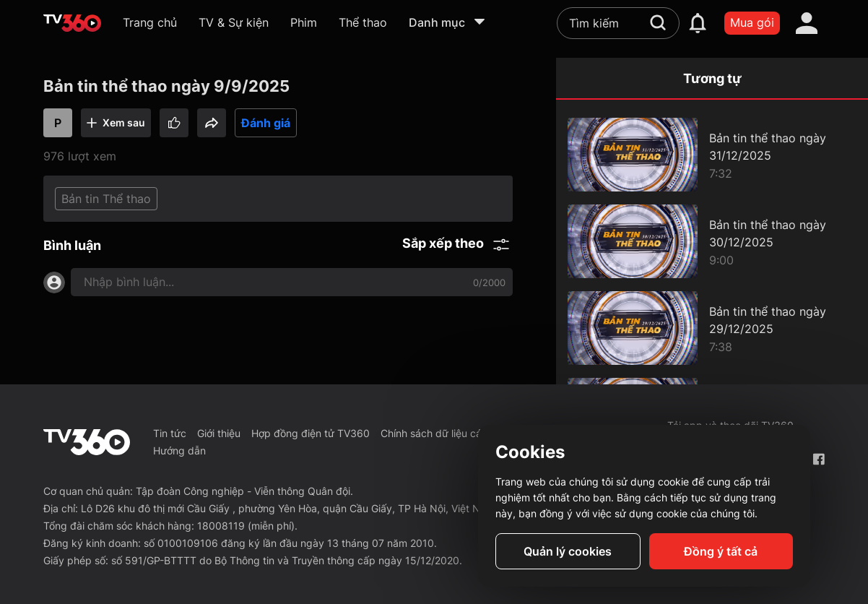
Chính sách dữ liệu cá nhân (444, 433)
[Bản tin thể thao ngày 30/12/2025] (712, 241)
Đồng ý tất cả (721, 551)
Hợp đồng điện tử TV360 (311, 433)
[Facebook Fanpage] (819, 459)
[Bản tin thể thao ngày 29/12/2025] (712, 328)
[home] (72, 23)
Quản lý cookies (568, 551)
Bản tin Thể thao (106, 199)
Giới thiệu (219, 433)
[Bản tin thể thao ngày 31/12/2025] (712, 155)
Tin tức (170, 433)
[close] (841, 43)
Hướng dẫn (179, 450)
